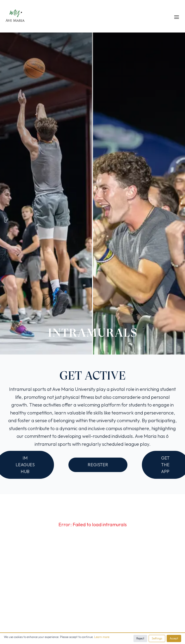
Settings (157, 638)
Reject (140, 638)
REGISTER (98, 465)
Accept (174, 638)
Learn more (102, 637)
